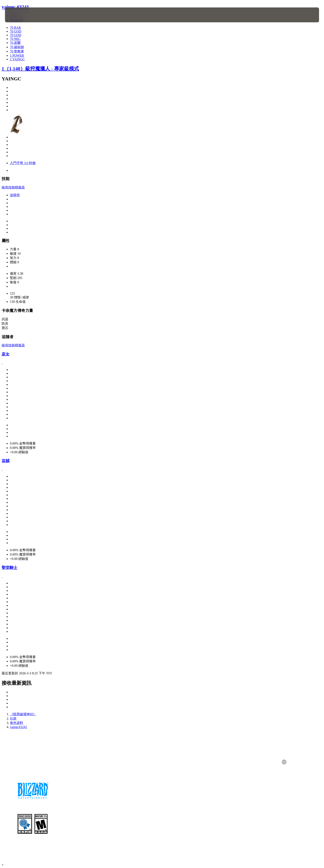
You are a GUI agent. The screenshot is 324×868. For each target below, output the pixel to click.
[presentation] (20, 15)
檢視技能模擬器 (13, 187)
